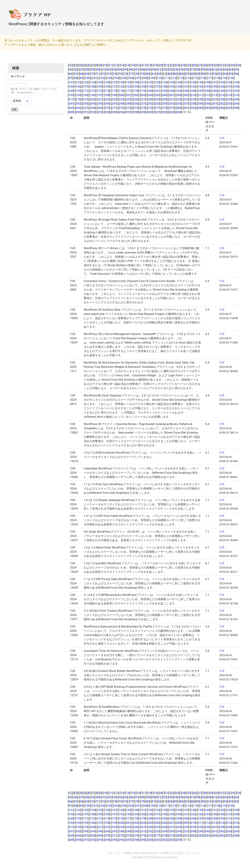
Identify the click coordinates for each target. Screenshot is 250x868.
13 (122, 65)
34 (238, 65)
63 (225, 70)
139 (200, 82)
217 (71, 99)
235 (200, 99)
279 (172, 108)
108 (145, 78)
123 (85, 82)
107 (138, 78)
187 (200, 91)
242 (78, 104)
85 (176, 74)
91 (209, 74)
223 (114, 99)
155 (143, 87)
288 (236, 108)
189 (215, 91)
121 (71, 82)
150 (107, 87)
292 (93, 112)
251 (143, 104)
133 (157, 82)
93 (220, 74)
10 (105, 65)
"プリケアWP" (82, 45)
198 (107, 95)
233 (186, 99)
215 (229, 95)
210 (193, 95)
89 (198, 74)
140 (208, 82)
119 (224, 78)
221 (100, 99)
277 (157, 108)
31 (222, 65)
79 (142, 74)
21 (166, 65)
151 (114, 87)
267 (85, 108)
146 (78, 87)
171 (85, 91)
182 (164, 91)
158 (164, 87)
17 (144, 65)
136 (179, 82)
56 (187, 70)
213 (215, 95)
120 (231, 78)
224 (121, 99)
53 (170, 70)
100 (88, 78)
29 (211, 65)
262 (222, 104)
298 (136, 112)
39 (92, 70)
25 (189, 65)
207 (172, 95)
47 (137, 70)
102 (102, 78)
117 (210, 78)
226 (136, 99)
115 (195, 78)
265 (71, 108)
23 (178, 65)
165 (215, 87)
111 (167, 78)
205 (157, 95)
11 (111, 65)
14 (128, 65)
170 (78, 91)
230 (164, 99)
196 (93, 95)
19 (155, 65)
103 (109, 78)
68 (81, 74)
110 (160, 78)
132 (150, 82)
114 (188, 78)
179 (143, 91)
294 (107, 112)
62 (220, 70)
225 (128, 99)
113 (181, 78)
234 (193, 99)
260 (208, 104)
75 (120, 74)
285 (215, 108)
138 (193, 82)
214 (222, 95)
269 (100, 108)
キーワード (18, 76)
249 (128, 104)
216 (236, 95)
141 (215, 82)
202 (136, 95)
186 (193, 91)
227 (143, 99)
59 (203, 70)
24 (183, 65)
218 (78, 99)
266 (78, 108)
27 (200, 65)
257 (186, 104)
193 (71, 95)
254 (164, 104)
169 (71, 91)
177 (128, 91)
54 (176, 70)
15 (133, 65)
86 (181, 74)
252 (150, 104)
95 (231, 74)
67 (76, 74)
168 (236, 87)
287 (229, 108)
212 (208, 95)
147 (85, 87)
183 (172, 91)
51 (159, 70)
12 (117, 65)
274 (136, 108)
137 (186, 82)
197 (100, 95)
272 (121, 108)
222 (107, 99)
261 (215, 104)
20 (161, 65)
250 (136, 104)
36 (76, 70)
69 (87, 74)
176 (121, 91)
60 (209, 70)
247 (114, 104)
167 (229, 87)
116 (203, 78)
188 (208, 91)
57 (192, 70)
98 (76, 78)
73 (109, 74)
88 (192, 74)
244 (93, 104)
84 (170, 74)
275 (143, 108)
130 (136, 82)
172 (93, 91)
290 (78, 112)
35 (70, 70)
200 (121, 95)
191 (229, 91)
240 (236, 99)
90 (203, 74)
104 (116, 78)
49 (148, 70)
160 (179, 87)
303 (172, 112)
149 (100, 87)
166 (222, 87)
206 (164, 95)
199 (114, 95)
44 (120, 70)
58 (198, 70)
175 (114, 91)
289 (71, 112)
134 (164, 82)
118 (217, 78)
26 (194, 65)
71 (98, 74)
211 (200, 95)
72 (103, 74)
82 (159, 74)
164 (208, 87)
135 (172, 82)
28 (205, 65)
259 (200, 104)
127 (114, 82)
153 (128, 87)
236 (208, 99)
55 (181, 70)
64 (231, 70)
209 (186, 95)
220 (93, 99)
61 (214, 70)
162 (193, 87)
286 (222, 108)
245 (100, 104)
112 (174, 78)
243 (85, 104)
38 (87, 70)
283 (200, 108)
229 (157, 99)
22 (172, 65)
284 (208, 108)
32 (227, 65)
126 (107, 82)
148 (93, 87)
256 (179, 104)
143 (229, 82)
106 (131, 78)
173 (100, 91)
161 (186, 87)
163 (200, 87)
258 (193, 104)
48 (142, 70)
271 (114, 108)
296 (121, 112)
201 (128, 95)
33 (233, 65)
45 (126, 70)
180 (150, 91)
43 (115, 70)
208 (179, 95)
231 (172, 99)
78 (137, 74)
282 (193, 108)
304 (179, 112)
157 (157, 87)
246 (107, 104)
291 (85, 112)
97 (70, 78)
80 (148, 74)
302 (164, 112)
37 (81, 70)
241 (71, 104)
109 (152, 78)
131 (143, 82)
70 (92, 74)
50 (153, 70)
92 (214, 74)
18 (150, 65)
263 (229, 104)
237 (215, 99)
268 (93, 108)
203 (143, 95)
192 (236, 91)
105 (124, 78)
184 (179, 91)
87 (187, 74)
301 (157, 112)
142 (222, 82)
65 (236, 70)
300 (150, 112)
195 (85, 95)
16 (139, 65)
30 (216, 65)
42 (109, 70)
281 (186, 108)
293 (100, 112)
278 (164, 108)
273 (128, 108)
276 (150, 108)
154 (136, 87)
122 (78, 82)
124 (93, 82)
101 (95, 78)
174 (107, 91)
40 (98, 70)
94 (225, 74)
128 (121, 82)
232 (179, 99)
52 (165, 70)
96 (236, 74)
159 (172, 87)
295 (114, 112)
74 (115, 74)
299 (143, 112)
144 (236, 82)
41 (103, 70)
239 (229, 99)
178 (136, 91)
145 (71, 87)
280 (179, 108)
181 (157, 91)
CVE (222, 138)
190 (222, 91)
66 (70, 74)
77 (131, 74)
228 (150, 99)
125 (100, 82)
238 (222, 99)
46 (131, 70)
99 (81, 78)
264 (236, 104)
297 (128, 112)
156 (150, 87)
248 (121, 104)
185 (186, 91)
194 (78, 95)
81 (153, 74)
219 (85, 99)
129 (128, 82)
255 (172, 104)
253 (157, 104)
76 (126, 74)
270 (107, 108)
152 (121, 87)
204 (150, 95)
